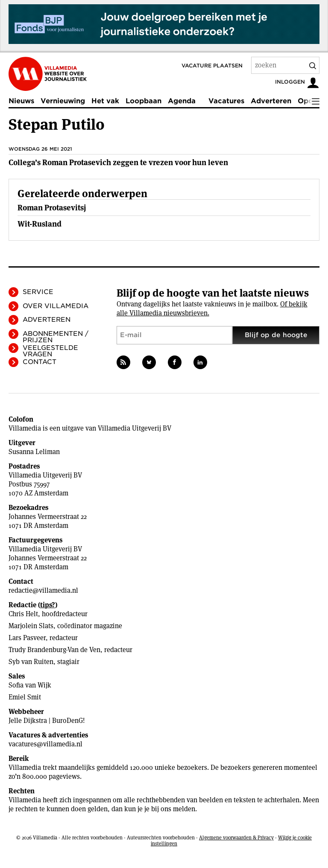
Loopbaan (143, 101)
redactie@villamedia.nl (43, 590)
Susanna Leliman (34, 452)
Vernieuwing (63, 101)
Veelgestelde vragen (50, 351)
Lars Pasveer (27, 638)
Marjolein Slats (31, 626)
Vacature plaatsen (212, 66)
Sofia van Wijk (30, 685)
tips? (48, 605)
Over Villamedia (56, 306)
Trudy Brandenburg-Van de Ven (54, 650)
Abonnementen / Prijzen (56, 337)
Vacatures (226, 101)
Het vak (105, 101)
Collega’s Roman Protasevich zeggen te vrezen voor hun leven (118, 162)
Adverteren (271, 101)
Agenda (182, 101)
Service (38, 292)
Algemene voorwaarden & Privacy (236, 837)
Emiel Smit (25, 697)
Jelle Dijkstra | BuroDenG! (47, 721)
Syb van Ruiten (31, 662)
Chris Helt (23, 614)
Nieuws (21, 101)
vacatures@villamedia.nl (45, 744)
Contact (40, 362)
